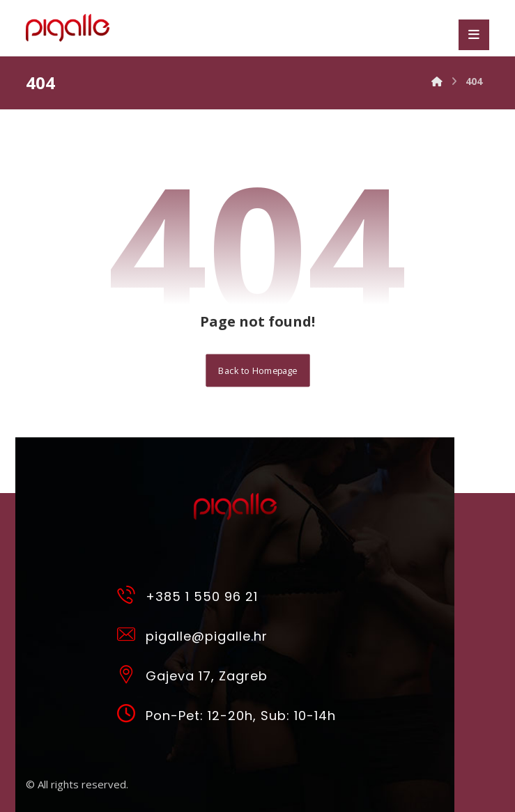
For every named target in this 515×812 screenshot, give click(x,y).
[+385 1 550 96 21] (230, 594)
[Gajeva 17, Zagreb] (230, 673)
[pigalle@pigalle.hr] (230, 634)
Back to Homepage (257, 370)
